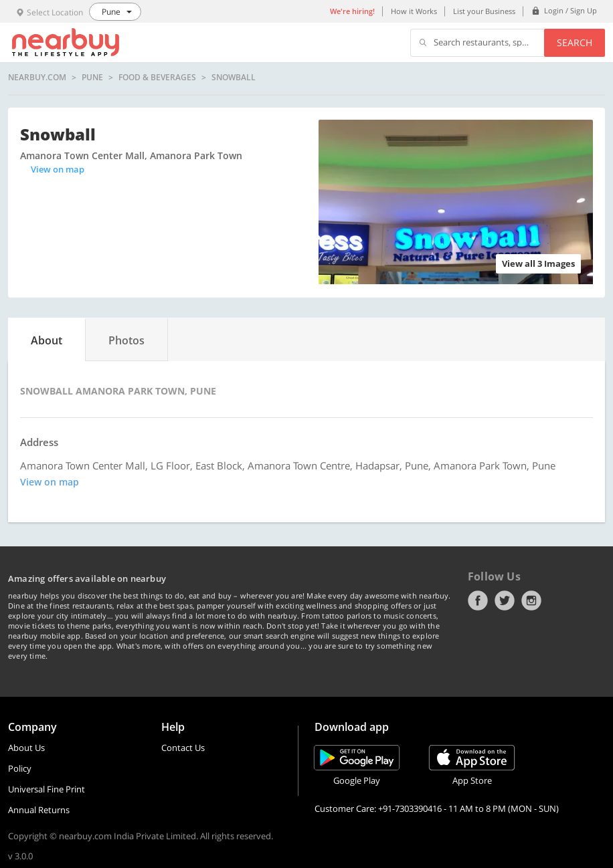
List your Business (484, 11)
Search (575, 42)
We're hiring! (352, 11)
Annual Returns (39, 810)
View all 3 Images (538, 263)
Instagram (531, 601)
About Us (26, 748)
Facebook (478, 601)
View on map (58, 169)
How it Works (414, 11)
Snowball (234, 78)
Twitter (505, 601)
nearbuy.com (37, 78)
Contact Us (183, 748)
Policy (20, 768)
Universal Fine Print (47, 789)
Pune (92, 78)
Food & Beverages (157, 78)
